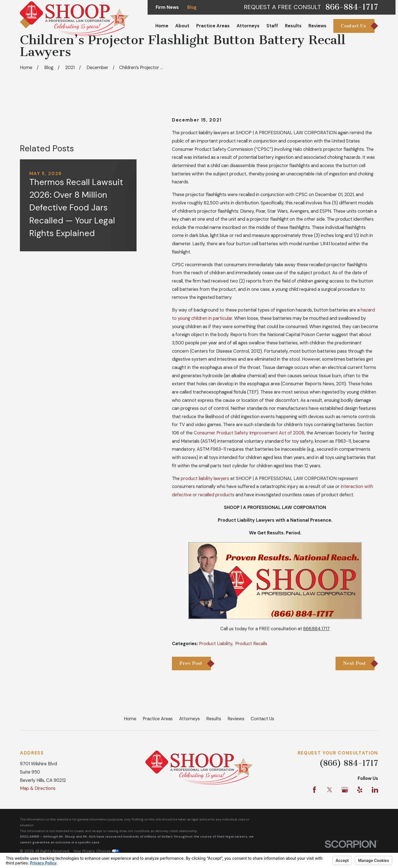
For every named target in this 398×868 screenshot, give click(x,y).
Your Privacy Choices (96, 851)
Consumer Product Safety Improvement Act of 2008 (249, 433)
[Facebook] (314, 790)
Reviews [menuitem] (317, 26)
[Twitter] (330, 790)
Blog (192, 7)
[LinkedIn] (375, 790)
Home (130, 719)
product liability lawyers (205, 478)
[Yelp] (360, 790)
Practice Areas (158, 719)
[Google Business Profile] (345, 790)
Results (214, 719)
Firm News (167, 7)
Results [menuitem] (293, 26)
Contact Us (262, 719)
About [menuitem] (182, 26)
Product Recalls (251, 644)
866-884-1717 (352, 7)
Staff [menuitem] (272, 26)
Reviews (236, 719)
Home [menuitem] (162, 26)
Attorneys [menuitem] (248, 26)
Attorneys (189, 719)
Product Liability (216, 644)
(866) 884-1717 (349, 763)
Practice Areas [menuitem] (213, 26)
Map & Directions (38, 788)
